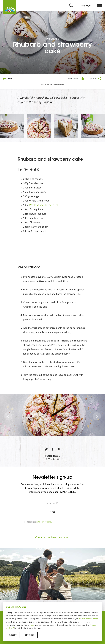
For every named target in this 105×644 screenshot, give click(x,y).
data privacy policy (44, 522)
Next (53, 512)
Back (8, 79)
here (32, 625)
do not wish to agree (88, 619)
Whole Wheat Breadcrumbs (45, 205)
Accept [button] (13, 635)
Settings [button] (30, 635)
